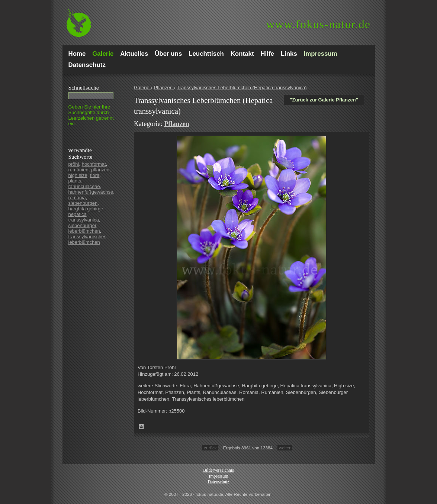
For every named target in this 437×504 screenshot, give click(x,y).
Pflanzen (164, 88)
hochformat (94, 164)
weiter (285, 448)
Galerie (142, 88)
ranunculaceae (84, 186)
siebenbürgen (83, 203)
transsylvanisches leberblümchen (88, 239)
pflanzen (100, 170)
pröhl (74, 164)
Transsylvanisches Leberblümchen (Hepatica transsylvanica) (242, 88)
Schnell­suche (84, 88)
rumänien (78, 170)
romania (77, 198)
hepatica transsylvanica (84, 217)
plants (75, 181)
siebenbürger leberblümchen (84, 228)
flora (95, 175)
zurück (210, 448)
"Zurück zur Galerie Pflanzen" (324, 100)
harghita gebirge (86, 209)
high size (78, 175)
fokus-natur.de (319, 24)
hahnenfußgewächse (91, 192)
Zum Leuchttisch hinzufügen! (141, 427)
